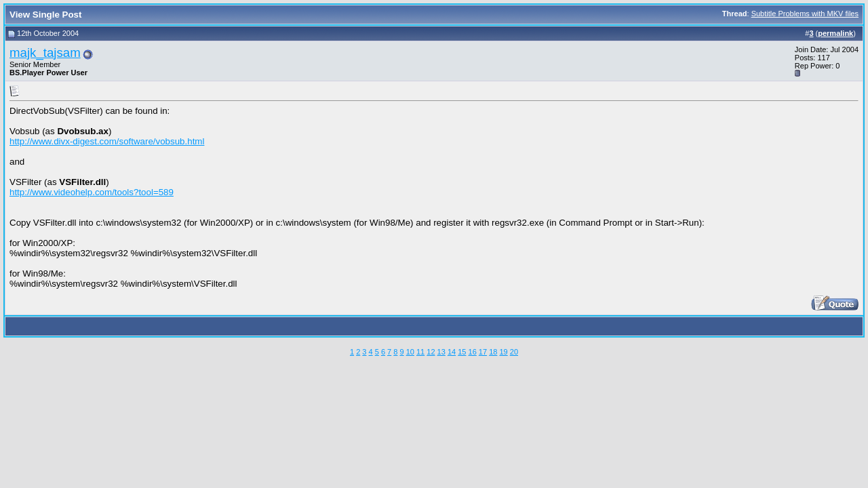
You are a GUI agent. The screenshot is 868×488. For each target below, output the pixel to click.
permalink (835, 33)
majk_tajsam (45, 53)
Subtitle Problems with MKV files (805, 14)
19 (503, 352)
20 (514, 352)
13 (441, 352)
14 (452, 352)
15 (462, 352)
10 (410, 352)
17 (483, 352)
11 (420, 352)
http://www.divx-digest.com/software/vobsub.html (107, 141)
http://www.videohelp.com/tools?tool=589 (92, 192)
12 (431, 352)
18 (493, 352)
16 (473, 352)
